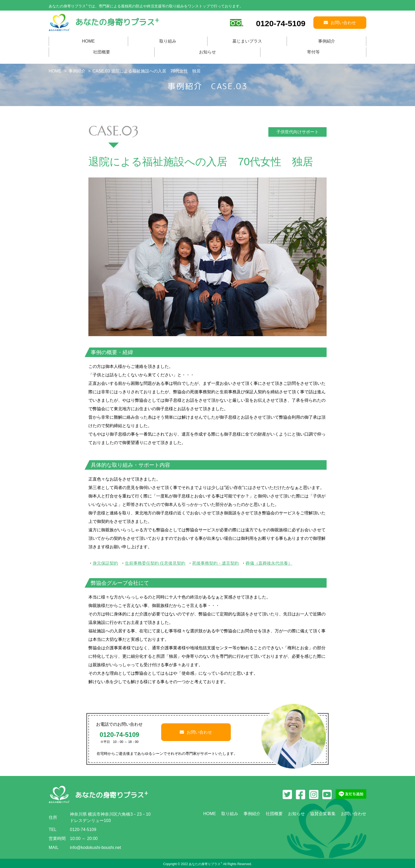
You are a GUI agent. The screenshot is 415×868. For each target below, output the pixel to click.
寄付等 (313, 52)
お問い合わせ (196, 732)
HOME (88, 41)
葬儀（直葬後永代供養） (269, 563)
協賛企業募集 (323, 814)
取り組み (168, 41)
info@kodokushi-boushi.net (95, 848)
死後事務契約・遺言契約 (215, 563)
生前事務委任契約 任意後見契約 (155, 563)
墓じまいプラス (247, 41)
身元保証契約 (105, 563)
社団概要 (102, 52)
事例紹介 (327, 41)
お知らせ (207, 52)
